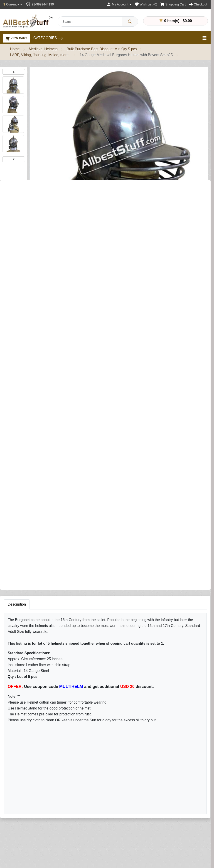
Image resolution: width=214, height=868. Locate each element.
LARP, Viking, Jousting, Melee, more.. (40, 55)
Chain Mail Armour (84, 823)
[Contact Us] (40, 4)
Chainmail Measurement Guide (33, 837)
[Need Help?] (127, 293)
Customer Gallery (22, 850)
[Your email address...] (142, 720)
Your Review (144, 605)
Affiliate (137, 837)
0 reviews (34, 188)
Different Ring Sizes (24, 830)
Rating (139, 652)
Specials (138, 844)
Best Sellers (79, 850)
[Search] (130, 21)
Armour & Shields (83, 816)
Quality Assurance (22, 816)
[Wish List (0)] (146, 4)
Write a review (60, 188)
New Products (81, 857)
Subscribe (191, 720)
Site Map (138, 823)
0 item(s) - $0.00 (175, 21)
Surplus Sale (80, 844)
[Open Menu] (205, 38)
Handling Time (19, 823)
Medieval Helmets (43, 49)
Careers (14, 857)
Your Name (142, 585)
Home (15, 49)
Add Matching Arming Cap (25, 268)
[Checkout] (198, 4)
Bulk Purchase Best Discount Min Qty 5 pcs (102, 49)
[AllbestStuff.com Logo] (28, 21)
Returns (137, 816)
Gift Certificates (143, 830)
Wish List (200, 823)
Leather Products (83, 837)
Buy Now (102, 293)
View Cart (16, 38)
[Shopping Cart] (173, 4)
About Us (15, 809)
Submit (141, 679)
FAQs (135, 850)
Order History (203, 816)
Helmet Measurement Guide (30, 844)
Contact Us (140, 809)
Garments (77, 830)
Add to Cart (65, 293)
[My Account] (119, 4)
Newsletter (201, 830)
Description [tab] (17, 333)
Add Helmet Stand (18, 248)
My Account (202, 809)
